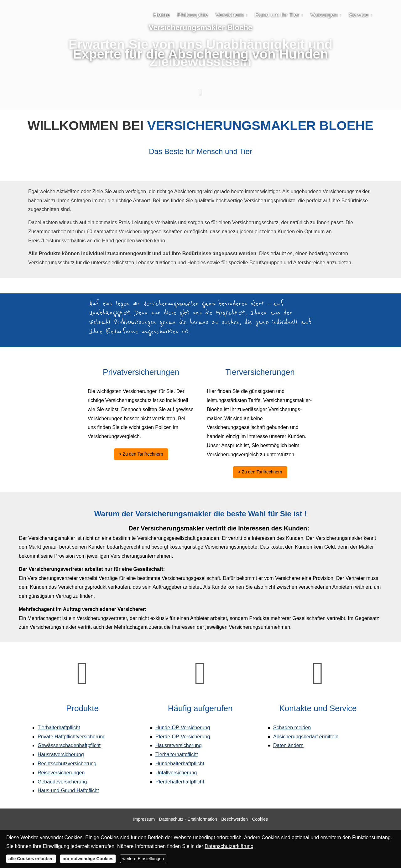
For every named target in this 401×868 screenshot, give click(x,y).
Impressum (144, 819)
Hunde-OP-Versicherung (183, 728)
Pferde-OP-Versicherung (183, 737)
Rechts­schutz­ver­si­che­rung (67, 764)
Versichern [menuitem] (230, 15)
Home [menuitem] (161, 15)
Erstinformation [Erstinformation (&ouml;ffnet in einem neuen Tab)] (202, 819)
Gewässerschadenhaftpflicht (69, 745)
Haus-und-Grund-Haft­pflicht (68, 790)
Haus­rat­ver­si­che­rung (61, 754)
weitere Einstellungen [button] (143, 859)
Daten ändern (288, 745)
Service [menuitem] (359, 15)
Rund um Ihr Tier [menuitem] (277, 15)
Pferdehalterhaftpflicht (180, 782)
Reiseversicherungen (61, 773)
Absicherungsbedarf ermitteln (306, 737)
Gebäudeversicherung (62, 782)
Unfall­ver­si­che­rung (176, 773)
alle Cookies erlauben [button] (31, 859)
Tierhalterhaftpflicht (59, 728)
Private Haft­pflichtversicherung (72, 737)
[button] (200, 96)
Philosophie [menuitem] (193, 15)
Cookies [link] (260, 819)
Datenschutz (171, 819)
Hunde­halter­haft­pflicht (180, 764)
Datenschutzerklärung (229, 846)
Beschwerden (234, 819)
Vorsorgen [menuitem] (324, 15)
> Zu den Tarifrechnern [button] (141, 454)
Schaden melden (292, 728)
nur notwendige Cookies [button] (88, 859)
